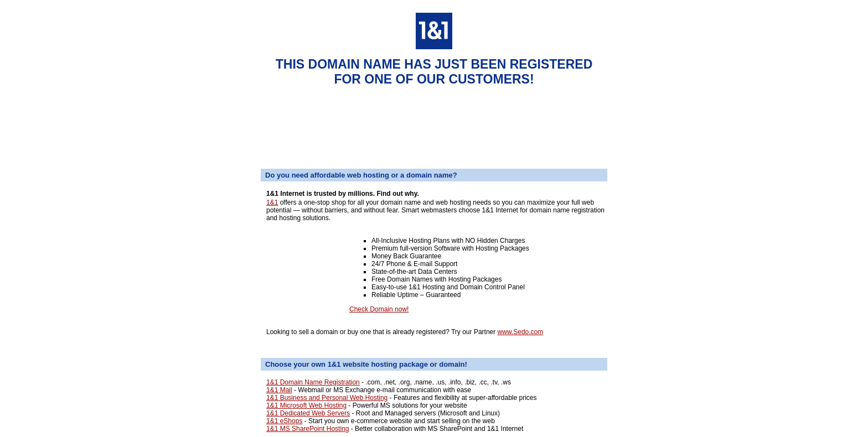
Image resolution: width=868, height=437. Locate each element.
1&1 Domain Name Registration (313, 382)
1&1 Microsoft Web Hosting (306, 405)
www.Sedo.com (521, 332)
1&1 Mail (279, 390)
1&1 (272, 202)
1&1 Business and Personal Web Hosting (327, 398)
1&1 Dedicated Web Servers (308, 413)
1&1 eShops (284, 421)
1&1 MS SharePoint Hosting (308, 429)
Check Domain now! (379, 309)
